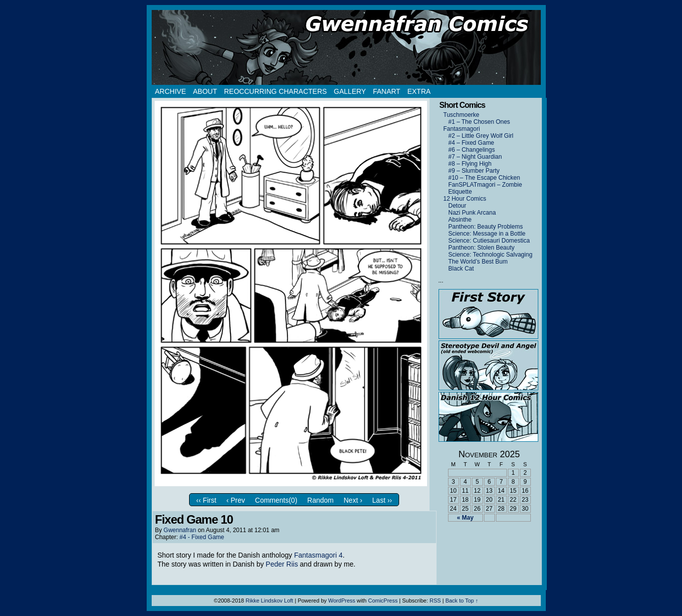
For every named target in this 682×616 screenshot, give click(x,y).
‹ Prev (236, 500)
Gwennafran (180, 530)
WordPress (342, 601)
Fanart (386, 91)
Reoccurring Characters (275, 91)
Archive (171, 91)
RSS (435, 601)
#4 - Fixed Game (202, 537)
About (205, 91)
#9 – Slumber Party (474, 171)
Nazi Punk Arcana (472, 213)
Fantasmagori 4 (318, 555)
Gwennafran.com (346, 47)
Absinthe (460, 220)
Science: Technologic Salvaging (491, 255)
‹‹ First (206, 500)
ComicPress (383, 601)
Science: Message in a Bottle (487, 234)
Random (321, 500)
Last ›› (382, 500)
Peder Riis (282, 564)
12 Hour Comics (465, 199)
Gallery (350, 91)
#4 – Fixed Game (471, 143)
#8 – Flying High (470, 164)
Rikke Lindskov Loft (269, 601)
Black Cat (461, 269)
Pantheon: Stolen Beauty (482, 248)
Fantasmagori (462, 129)
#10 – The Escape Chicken (484, 178)
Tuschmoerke (461, 115)
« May (465, 518)
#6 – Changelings (472, 150)
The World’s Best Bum (478, 262)
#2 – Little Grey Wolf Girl (481, 136)
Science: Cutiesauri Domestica (489, 241)
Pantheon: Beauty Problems (486, 227)
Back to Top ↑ (462, 601)
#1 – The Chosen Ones (479, 122)
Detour (457, 206)
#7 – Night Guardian (475, 157)
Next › (353, 500)
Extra (419, 91)
